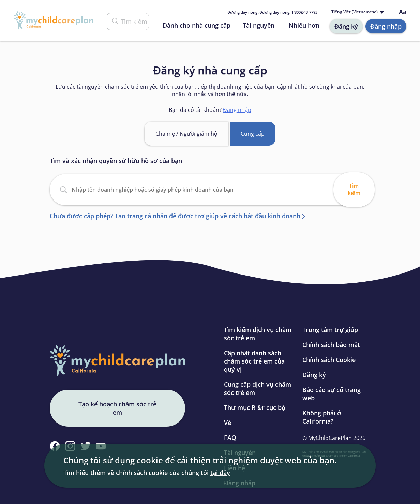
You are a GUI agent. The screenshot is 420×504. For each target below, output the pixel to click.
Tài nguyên (259, 25)
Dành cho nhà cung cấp (197, 25)
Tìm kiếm (354, 189)
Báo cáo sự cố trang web (332, 394)
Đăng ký (346, 26)
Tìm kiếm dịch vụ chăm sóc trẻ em (258, 334)
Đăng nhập (386, 26)
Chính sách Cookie (329, 360)
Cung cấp (253, 134)
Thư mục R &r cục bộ (255, 407)
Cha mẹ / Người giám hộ (186, 134)
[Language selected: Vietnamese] (357, 12)
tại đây (220, 473)
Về (228, 423)
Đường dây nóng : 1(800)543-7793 (272, 12)
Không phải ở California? (322, 417)
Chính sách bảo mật (331, 345)
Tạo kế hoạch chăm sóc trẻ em (117, 408)
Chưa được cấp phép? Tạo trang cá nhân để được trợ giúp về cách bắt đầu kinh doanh (175, 216)
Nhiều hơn (304, 25)
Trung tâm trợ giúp (330, 330)
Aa (403, 12)
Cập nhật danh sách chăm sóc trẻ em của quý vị (254, 361)
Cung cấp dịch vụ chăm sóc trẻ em (258, 388)
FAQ (230, 438)
